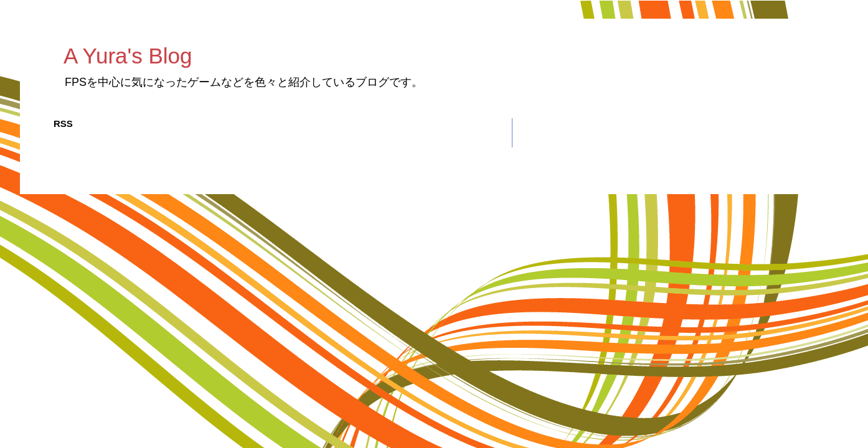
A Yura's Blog (128, 56)
